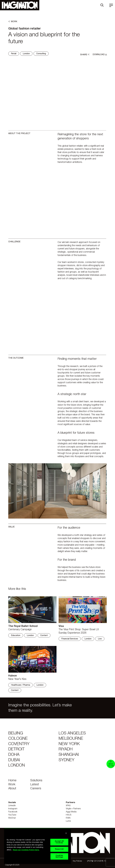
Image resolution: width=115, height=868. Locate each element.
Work (12, 785)
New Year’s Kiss (17, 679)
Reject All (59, 849)
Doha (14, 755)
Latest (35, 785)
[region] (38, 846)
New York (69, 744)
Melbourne (71, 739)
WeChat (12, 818)
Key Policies (77, 861)
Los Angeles (72, 733)
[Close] (66, 833)
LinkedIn (12, 806)
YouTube (12, 815)
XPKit (68, 806)
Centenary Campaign (20, 630)
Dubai (14, 760)
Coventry (19, 744)
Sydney (66, 760)
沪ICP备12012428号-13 (97, 861)
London (17, 765)
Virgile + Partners (73, 809)
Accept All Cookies (59, 842)
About (12, 789)
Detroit (16, 749)
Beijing (16, 733)
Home (12, 781)
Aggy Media (71, 812)
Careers (36, 789)
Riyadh (66, 749)
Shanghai (69, 755)
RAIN (68, 818)
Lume (68, 821)
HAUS (69, 815)
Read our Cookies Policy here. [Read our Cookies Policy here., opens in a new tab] (26, 850)
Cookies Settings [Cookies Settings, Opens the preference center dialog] (59, 856)
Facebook (13, 812)
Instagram (13, 809)
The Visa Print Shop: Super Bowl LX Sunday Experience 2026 (79, 631)
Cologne (18, 739)
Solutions (36, 781)
